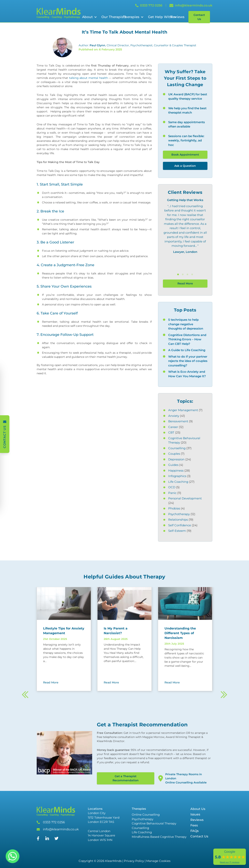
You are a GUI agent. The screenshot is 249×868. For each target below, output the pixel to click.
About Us (198, 809)
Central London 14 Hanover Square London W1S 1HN (101, 835)
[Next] (224, 700)
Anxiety (174, 416)
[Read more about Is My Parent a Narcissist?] (124, 631)
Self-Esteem (177, 531)
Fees (194, 825)
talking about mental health (88, 78)
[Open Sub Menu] (95, 17)
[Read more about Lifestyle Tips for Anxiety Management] (64, 631)
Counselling (177, 448)
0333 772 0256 (54, 822)
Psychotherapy (179, 514)
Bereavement (178, 421)
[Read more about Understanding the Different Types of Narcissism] (185, 633)
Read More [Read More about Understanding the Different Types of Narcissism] (172, 682)
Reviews (178, 17)
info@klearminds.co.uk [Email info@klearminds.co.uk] (191, 5)
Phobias (174, 508)
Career (173, 427)
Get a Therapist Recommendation (126, 778)
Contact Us (199, 17)
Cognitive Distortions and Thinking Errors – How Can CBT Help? (187, 339)
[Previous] (25, 700)
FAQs (194, 831)
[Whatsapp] (13, 856)
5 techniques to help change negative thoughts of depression (186, 324)
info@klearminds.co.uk (61, 829)
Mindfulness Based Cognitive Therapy (159, 837)
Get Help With (160, 17)
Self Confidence (180, 525)
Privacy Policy (134, 861)
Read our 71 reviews (230, 862)
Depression (176, 459)
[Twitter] (56, 839)
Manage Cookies (158, 861)
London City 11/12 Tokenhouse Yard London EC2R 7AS (104, 817)
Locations (95, 809)
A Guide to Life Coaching (187, 350)
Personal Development (185, 498)
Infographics (177, 476)
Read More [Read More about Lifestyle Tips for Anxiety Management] (51, 682)
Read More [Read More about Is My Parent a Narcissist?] (111, 682)
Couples (174, 454)
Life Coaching (178, 482)
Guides (173, 465)
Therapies (131, 17)
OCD (172, 487)
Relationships (178, 520)
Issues (195, 814)
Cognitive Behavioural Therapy (154, 823)
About (87, 17)
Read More (185, 283)
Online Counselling (146, 815)
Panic (172, 493)
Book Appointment (185, 155)
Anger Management (183, 410)
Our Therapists (114, 17)
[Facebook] (38, 839)
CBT (171, 432)
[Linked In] (47, 840)
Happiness (176, 470)
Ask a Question (185, 166)
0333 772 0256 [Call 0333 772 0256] (149, 5)
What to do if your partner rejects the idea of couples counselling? (188, 361)
